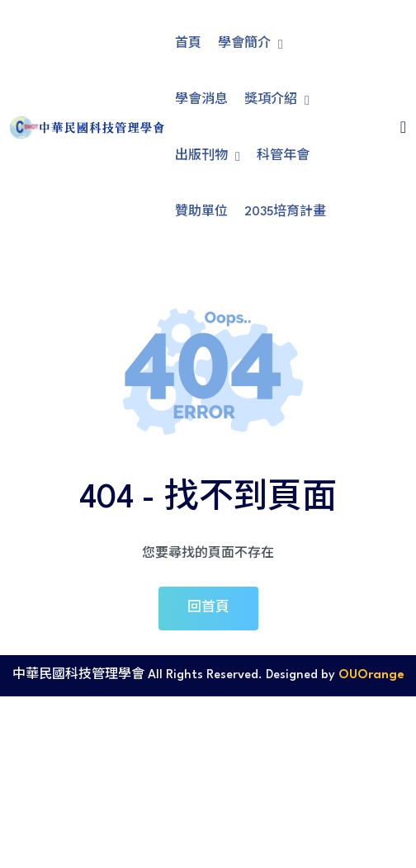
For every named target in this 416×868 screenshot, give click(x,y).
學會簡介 (251, 45)
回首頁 (208, 608)
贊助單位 (201, 212)
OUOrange (371, 675)
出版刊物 (208, 157)
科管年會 (283, 156)
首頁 (188, 44)
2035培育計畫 (285, 212)
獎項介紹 (277, 101)
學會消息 (201, 100)
